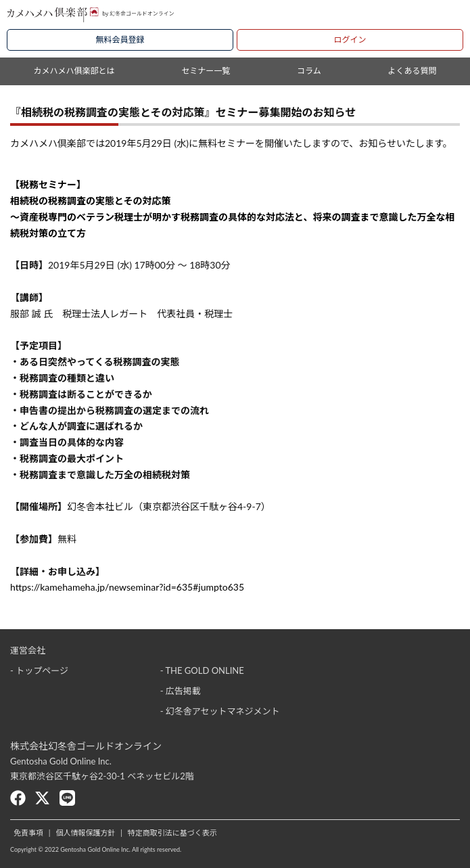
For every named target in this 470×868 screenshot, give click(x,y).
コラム (309, 71)
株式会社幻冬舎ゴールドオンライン (86, 746)
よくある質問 (413, 71)
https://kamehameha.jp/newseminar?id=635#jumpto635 (127, 587)
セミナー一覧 (206, 71)
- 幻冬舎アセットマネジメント (220, 711)
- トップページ (39, 670)
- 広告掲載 (181, 691)
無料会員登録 (120, 40)
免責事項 (28, 832)
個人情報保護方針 (85, 832)
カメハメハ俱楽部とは (74, 71)
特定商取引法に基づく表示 (172, 832)
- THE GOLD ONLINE (202, 670)
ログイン (350, 40)
